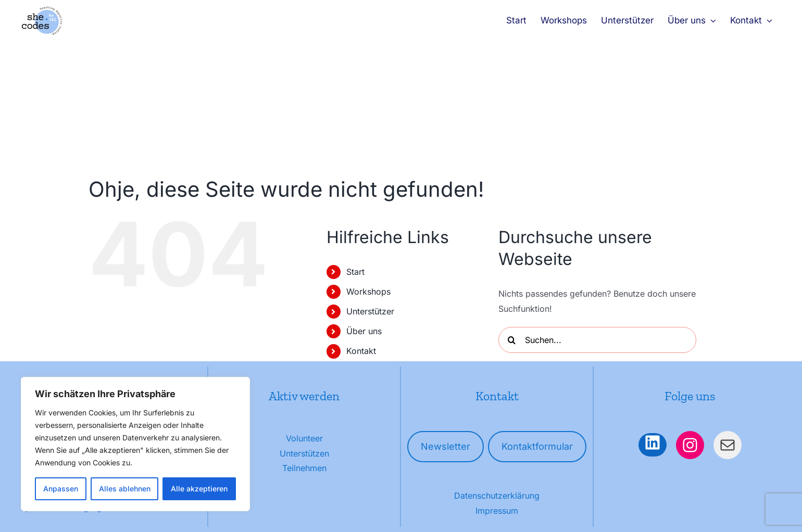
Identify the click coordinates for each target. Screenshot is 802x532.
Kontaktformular (537, 446)
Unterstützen (304, 453)
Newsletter (446, 446)
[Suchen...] (597, 340)
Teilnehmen (304, 468)
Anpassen (61, 489)
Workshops (368, 292)
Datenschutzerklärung (497, 496)
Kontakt (361, 351)
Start (355, 272)
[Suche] (511, 340)
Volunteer (304, 438)
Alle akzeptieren (199, 489)
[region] (135, 444)
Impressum (497, 511)
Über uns (364, 331)
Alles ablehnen (125, 489)
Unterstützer (370, 311)
